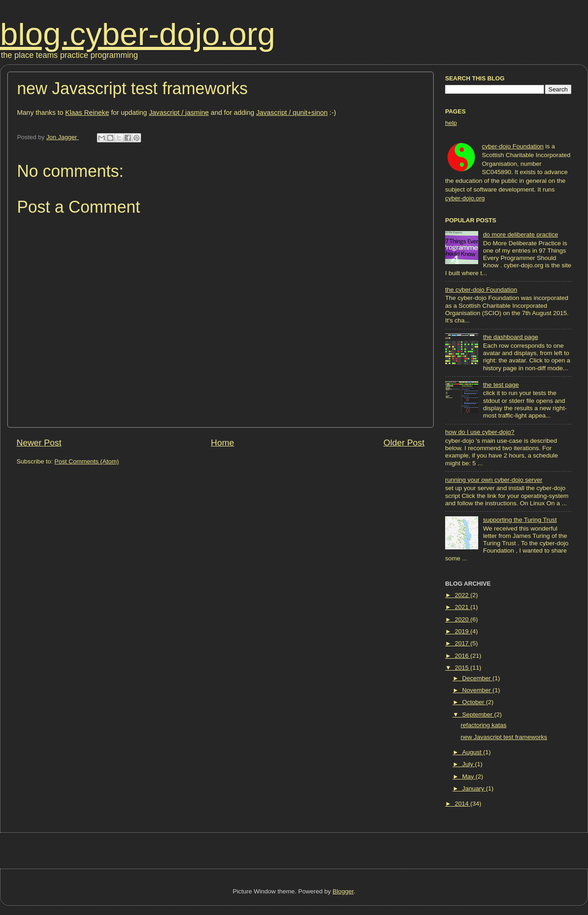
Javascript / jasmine (179, 113)
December (477, 678)
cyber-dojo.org (465, 198)
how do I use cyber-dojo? (480, 432)
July (469, 764)
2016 (463, 656)
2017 (463, 643)
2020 (463, 619)
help (451, 123)
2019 (463, 631)
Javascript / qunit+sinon (292, 113)
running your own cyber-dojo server (494, 480)
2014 (463, 804)
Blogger (343, 891)
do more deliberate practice (520, 234)
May (469, 777)
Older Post (404, 443)
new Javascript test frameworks (504, 737)
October (474, 702)
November (477, 690)
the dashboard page (510, 337)
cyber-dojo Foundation (513, 146)
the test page (501, 385)
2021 (463, 607)
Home (222, 443)
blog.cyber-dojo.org (138, 34)
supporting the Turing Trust (520, 520)
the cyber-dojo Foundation (481, 290)
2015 (463, 668)
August (473, 752)
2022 (463, 595)
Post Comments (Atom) (87, 461)
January (474, 788)
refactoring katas (484, 725)
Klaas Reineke (87, 113)
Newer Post (39, 443)
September (478, 714)
